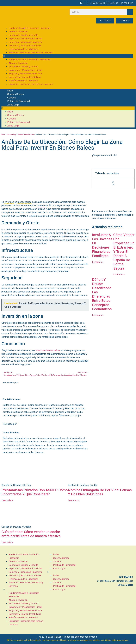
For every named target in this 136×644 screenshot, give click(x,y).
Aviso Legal (13, 105)
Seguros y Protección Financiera (25, 42)
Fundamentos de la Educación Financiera (29, 28)
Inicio (10, 91)
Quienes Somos (16, 94)
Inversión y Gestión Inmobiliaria (25, 46)
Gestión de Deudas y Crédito (23, 35)
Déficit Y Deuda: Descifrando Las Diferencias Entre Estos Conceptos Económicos (102, 294)
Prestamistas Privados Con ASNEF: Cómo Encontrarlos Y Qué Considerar (35, 492)
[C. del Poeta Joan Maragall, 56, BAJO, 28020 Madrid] (112, 563)
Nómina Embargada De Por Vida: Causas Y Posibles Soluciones (100, 492)
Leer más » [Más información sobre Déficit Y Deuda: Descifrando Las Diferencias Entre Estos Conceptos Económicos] (98, 315)
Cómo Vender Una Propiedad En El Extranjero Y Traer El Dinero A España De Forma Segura (124, 252)
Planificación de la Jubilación (24, 49)
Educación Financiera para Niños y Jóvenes (31, 53)
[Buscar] (130, 12)
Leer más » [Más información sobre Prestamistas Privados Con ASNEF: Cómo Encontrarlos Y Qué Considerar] (7, 500)
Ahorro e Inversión (18, 32)
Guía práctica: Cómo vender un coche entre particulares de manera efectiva (31, 534)
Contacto (12, 98)
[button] (68, 56)
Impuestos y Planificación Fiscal (25, 39)
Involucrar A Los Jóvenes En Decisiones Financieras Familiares (102, 245)
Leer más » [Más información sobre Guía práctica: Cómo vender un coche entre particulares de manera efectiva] (7, 542)
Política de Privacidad (18, 101)
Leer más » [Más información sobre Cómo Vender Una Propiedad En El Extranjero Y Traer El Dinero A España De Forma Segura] (119, 275)
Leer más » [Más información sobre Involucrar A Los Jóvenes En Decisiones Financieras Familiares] (98, 262)
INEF (3, 135)
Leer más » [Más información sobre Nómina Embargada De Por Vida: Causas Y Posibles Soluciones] (74, 500)
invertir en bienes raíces (48, 350)
